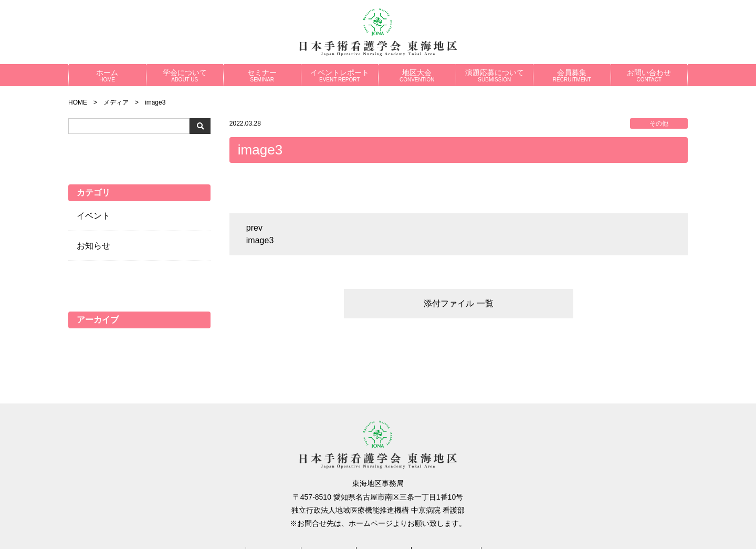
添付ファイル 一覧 (458, 303)
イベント (93, 216)
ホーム (107, 75)
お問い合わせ (649, 75)
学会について (185, 75)
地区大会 (417, 75)
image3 (260, 240)
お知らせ (93, 246)
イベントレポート (340, 75)
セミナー (262, 75)
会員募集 (572, 75)
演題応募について (495, 75)
